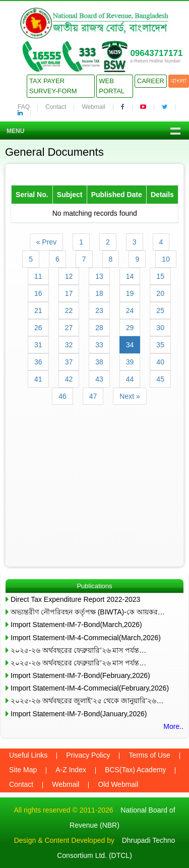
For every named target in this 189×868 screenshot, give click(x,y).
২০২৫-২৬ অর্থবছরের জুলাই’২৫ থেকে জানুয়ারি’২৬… (87, 701)
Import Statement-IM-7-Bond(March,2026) (76, 625)
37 (69, 362)
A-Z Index (71, 770)
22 (69, 311)
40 (160, 362)
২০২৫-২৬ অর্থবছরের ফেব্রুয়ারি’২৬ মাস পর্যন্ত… (78, 650)
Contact (56, 107)
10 (166, 259)
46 (62, 396)
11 (38, 276)
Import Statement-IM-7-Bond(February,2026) (80, 675)
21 (38, 311)
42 (69, 379)
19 (130, 293)
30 (160, 328)
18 (99, 293)
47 (93, 396)
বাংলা (179, 81)
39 (130, 362)
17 (69, 293)
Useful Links (28, 755)
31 (38, 345)
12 (69, 276)
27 (69, 328)
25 (160, 311)
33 (99, 345)
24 (130, 311)
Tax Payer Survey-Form (53, 86)
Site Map (23, 770)
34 (130, 345)
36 (38, 362)
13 (99, 276)
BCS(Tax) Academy (135, 770)
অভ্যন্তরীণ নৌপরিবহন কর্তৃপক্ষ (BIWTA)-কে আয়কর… (88, 612)
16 (38, 293)
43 (99, 379)
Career (151, 81)
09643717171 (156, 53)
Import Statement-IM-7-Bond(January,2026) (79, 714)
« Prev (46, 242)
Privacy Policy (88, 755)
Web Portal (112, 86)
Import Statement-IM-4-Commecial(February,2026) (90, 688)
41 (38, 379)
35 (160, 345)
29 (130, 328)
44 (130, 379)
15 (160, 276)
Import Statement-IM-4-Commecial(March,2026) (86, 638)
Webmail (93, 107)
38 (99, 362)
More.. (173, 726)
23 (99, 311)
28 (99, 328)
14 (130, 276)
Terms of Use (149, 755)
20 (160, 293)
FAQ (24, 107)
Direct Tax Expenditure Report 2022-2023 (75, 599)
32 (69, 345)
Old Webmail (118, 784)
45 (160, 379)
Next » (130, 396)
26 (38, 328)
